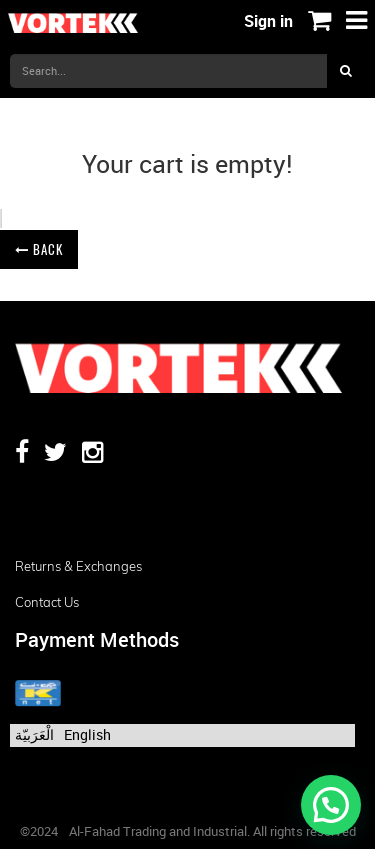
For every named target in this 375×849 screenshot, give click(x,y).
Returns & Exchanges (78, 566)
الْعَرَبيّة (34, 734)
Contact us (47, 602)
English (87, 734)
